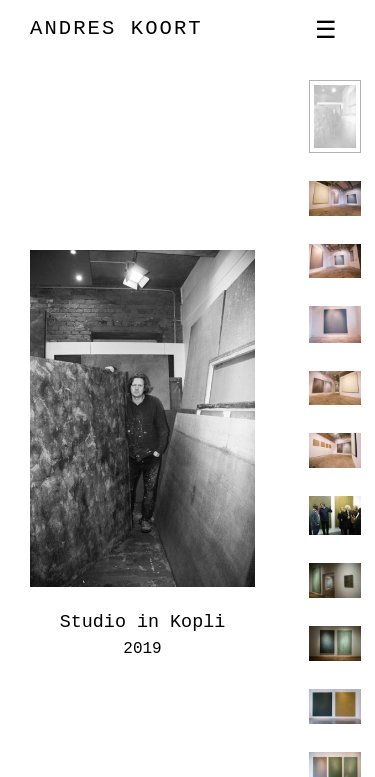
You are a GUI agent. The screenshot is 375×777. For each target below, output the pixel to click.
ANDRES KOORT (116, 28)
